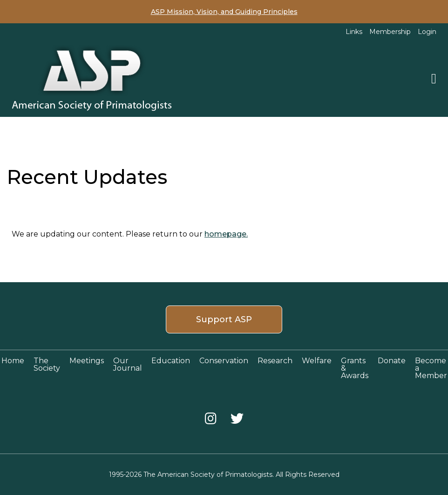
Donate (392, 361)
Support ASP (224, 319)
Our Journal (128, 364)
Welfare (317, 361)
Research (275, 361)
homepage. (226, 234)
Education (171, 361)
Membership (390, 32)
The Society (47, 364)
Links (354, 32)
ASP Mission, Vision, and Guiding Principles (224, 12)
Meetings (87, 361)
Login (427, 32)
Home (13, 361)
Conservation (224, 361)
